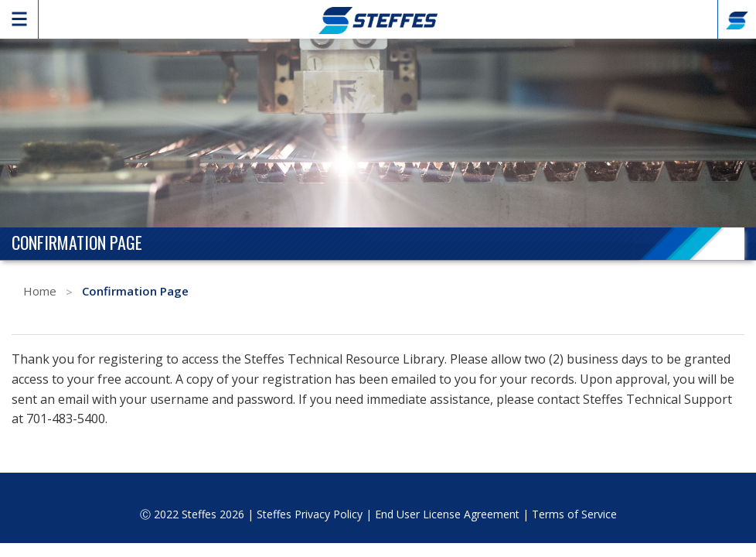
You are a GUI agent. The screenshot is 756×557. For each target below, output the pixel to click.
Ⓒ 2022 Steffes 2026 (192, 514)
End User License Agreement (447, 514)
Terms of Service (574, 514)
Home (40, 291)
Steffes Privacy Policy (310, 514)
